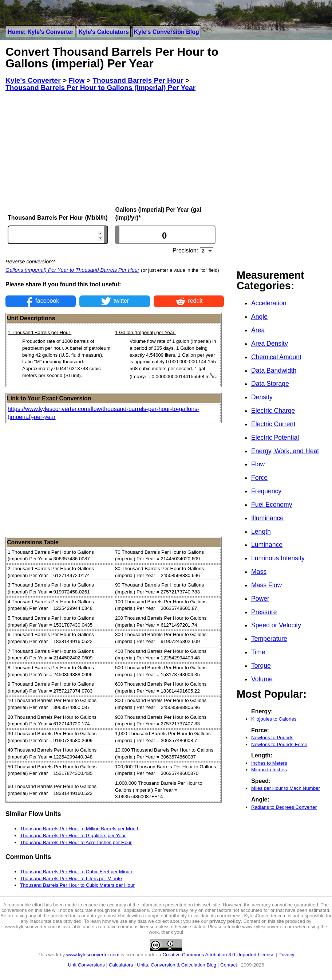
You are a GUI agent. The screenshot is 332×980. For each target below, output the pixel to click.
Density (262, 397)
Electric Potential (275, 438)
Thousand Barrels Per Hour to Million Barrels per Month (80, 829)
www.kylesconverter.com (93, 955)
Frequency (266, 491)
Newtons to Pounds (272, 738)
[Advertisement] (115, 149)
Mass (259, 572)
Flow (258, 464)
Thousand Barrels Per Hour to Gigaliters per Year (73, 836)
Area (258, 330)
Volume (262, 679)
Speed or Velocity (276, 625)
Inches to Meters (269, 763)
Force (259, 478)
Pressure (264, 612)
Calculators (121, 965)
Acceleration (269, 303)
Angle (259, 317)
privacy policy (225, 921)
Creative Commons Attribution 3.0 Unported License (218, 955)
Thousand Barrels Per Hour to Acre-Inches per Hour (76, 842)
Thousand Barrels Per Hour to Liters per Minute (71, 879)
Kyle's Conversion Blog (167, 32)
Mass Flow (266, 585)
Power (260, 599)
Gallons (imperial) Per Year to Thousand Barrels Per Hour (72, 270)
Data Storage (270, 384)
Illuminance (267, 518)
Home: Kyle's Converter (41, 32)
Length (261, 532)
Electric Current (273, 424)
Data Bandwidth (274, 371)
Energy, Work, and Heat (285, 451)
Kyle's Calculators (104, 32)
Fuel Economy (272, 505)
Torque (261, 666)
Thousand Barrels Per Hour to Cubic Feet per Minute (77, 872)
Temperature (269, 639)
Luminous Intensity (278, 558)
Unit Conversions (86, 965)
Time (258, 652)
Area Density (270, 344)
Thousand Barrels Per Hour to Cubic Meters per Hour (77, 885)
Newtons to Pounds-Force (279, 744)
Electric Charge (273, 411)
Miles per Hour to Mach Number (286, 788)
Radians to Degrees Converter (284, 807)
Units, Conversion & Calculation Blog (177, 965)
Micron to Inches (269, 770)
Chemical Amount (276, 357)
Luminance (267, 545)
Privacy (286, 955)
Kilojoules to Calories (274, 719)
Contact (229, 965)
